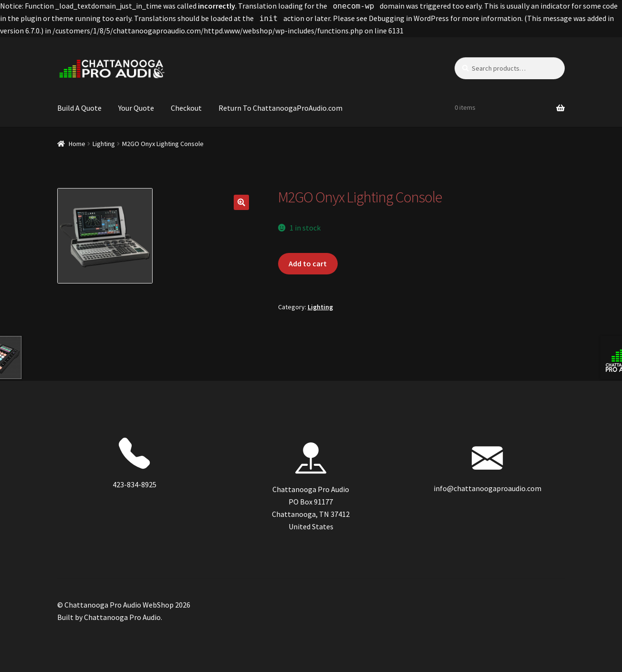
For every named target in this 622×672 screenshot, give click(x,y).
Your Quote (136, 108)
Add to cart (308, 263)
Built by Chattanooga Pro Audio (109, 617)
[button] (241, 202)
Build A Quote (79, 108)
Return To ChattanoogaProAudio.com (280, 108)
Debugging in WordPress (409, 18)
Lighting (104, 144)
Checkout (186, 108)
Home (77, 144)
